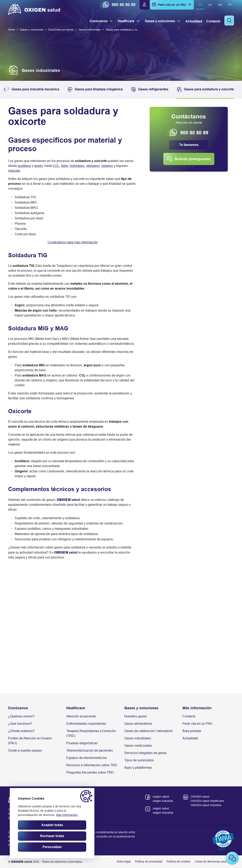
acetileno (25, 166)
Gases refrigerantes (150, 90)
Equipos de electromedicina (86, 758)
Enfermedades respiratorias (86, 724)
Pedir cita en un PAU (197, 724)
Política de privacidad (149, 861)
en (220, 5)
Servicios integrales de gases (146, 753)
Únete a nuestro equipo (25, 750)
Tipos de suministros (139, 760)
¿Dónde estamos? (21, 731)
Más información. (67, 815)
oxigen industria (163, 801)
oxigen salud (161, 797)
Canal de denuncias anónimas (214, 861)
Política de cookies (179, 861)
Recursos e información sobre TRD (92, 765)
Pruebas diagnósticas (82, 743)
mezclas (14, 171)
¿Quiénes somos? (21, 716)
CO (56, 166)
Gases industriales (138, 738)
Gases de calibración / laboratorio (148, 731)
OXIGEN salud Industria (206, 805)
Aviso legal (124, 861)
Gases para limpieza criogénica (95, 90)
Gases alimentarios (138, 724)
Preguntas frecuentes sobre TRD (90, 772)
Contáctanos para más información (73, 242)
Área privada (192, 731)
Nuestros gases (136, 716)
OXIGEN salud (200, 797)
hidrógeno (77, 166)
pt (230, 5)
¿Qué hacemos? (20, 724)
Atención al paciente (81, 716)
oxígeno (107, 166)
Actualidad (190, 738)
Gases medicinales (138, 746)
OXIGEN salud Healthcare (207, 801)
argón (39, 166)
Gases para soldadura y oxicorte (205, 90)
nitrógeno (93, 166)
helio (65, 166)
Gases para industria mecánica (32, 90)
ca (210, 5)
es (200, 5)
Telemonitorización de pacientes (90, 750)
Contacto (189, 716)
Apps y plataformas (138, 768)
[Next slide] (229, 650)
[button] (6, 90)
